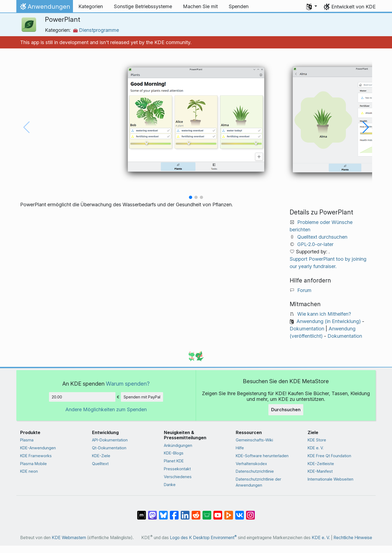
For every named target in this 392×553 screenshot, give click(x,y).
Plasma (27, 440)
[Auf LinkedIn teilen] (185, 512)
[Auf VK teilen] (240, 512)
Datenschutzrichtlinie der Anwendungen (258, 482)
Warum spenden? (128, 384)
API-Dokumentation (110, 440)
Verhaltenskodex (251, 464)
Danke (170, 485)
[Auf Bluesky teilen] (163, 512)
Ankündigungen (178, 445)
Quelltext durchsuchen (322, 237)
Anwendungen (45, 8)
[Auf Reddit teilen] (196, 512)
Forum (304, 290)
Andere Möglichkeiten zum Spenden (106, 409)
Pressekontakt (177, 469)
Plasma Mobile (33, 464)
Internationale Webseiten (330, 479)
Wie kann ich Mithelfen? (324, 314)
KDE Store (317, 440)
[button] (312, 7)
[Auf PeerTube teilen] (229, 512)
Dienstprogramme (96, 30)
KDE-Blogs (174, 453)
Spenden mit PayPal (142, 397)
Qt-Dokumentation (109, 448)
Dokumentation (307, 329)
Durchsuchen (286, 410)
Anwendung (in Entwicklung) (329, 321)
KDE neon (29, 471)
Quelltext (100, 464)
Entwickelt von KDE (353, 7)
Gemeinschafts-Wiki (254, 440)
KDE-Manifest (320, 471)
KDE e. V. (316, 448)
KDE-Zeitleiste (321, 464)
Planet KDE (174, 461)
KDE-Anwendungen (38, 448)
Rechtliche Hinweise (353, 538)
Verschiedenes (178, 477)
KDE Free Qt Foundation (329, 456)
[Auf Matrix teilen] (142, 512)
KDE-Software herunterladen (262, 456)
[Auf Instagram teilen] (250, 512)
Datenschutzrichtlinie (255, 471)
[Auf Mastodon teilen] (152, 512)
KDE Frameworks (36, 456)
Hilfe (240, 448)
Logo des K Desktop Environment (203, 538)
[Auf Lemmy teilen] (207, 512)
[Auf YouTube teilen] (218, 512)
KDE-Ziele (101, 456)
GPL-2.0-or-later (315, 244)
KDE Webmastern (69, 538)
